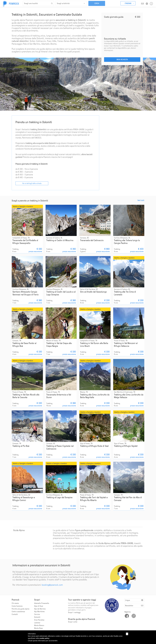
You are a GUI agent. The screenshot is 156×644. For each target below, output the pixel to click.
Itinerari (128, 3)
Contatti (15, 614)
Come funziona (17, 606)
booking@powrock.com (52, 585)
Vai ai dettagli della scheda (32, 183)
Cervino (37, 614)
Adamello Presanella (42, 603)
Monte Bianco (39, 625)
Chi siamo (15, 603)
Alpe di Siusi (39, 606)
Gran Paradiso (39, 620)
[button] (127, 634)
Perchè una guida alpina (21, 609)
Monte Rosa (38, 628)
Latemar (37, 622)
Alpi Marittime (39, 611)
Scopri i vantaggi (74, 612)
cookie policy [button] (44, 638)
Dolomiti (37, 617)
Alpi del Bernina (40, 609)
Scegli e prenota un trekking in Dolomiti (30, 200)
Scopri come (73, 622)
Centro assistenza (18, 611)
